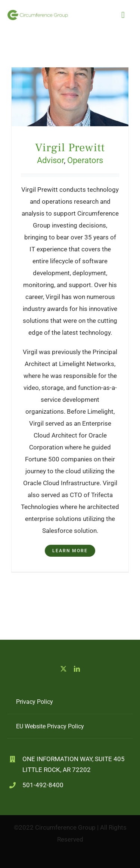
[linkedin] (77, 669)
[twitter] (63, 669)
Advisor (50, 160)
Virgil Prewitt (70, 148)
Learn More (70, 551)
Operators (85, 160)
